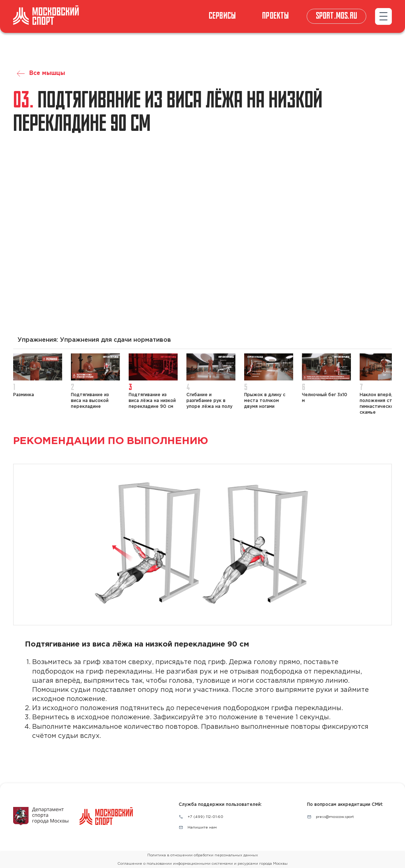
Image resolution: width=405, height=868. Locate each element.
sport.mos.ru (336, 16)
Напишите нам (202, 828)
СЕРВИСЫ (222, 16)
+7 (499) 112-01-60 (205, 817)
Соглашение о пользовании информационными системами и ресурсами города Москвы (202, 864)
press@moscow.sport (335, 817)
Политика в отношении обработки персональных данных (203, 855)
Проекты (275, 16)
